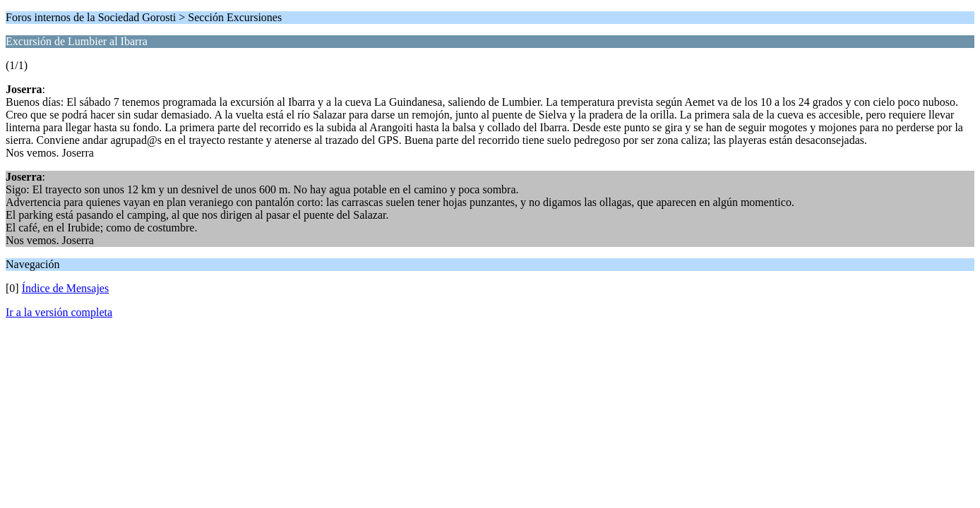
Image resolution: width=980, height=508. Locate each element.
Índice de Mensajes (66, 288)
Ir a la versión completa (59, 312)
